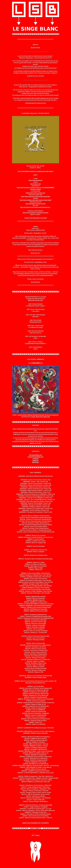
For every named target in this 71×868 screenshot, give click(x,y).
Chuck (37, 835)
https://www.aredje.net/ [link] (35, 180)
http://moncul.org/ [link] (35, 184)
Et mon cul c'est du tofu (52, 415)
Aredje (33, 417)
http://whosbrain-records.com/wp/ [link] (36, 204)
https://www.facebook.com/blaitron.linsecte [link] (35, 213)
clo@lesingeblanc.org (35, 455)
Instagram (35, 460)
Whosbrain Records (38, 415)
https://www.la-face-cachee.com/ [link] (36, 193)
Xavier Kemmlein (37, 259)
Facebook (35, 459)
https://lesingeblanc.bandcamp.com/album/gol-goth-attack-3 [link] (35, 171)
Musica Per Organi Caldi (43, 417)
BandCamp (35, 462)
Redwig (30, 415)
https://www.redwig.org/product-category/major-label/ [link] (35, 200)
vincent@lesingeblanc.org (35, 457)
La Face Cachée (22, 415)
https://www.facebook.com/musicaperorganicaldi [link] (36, 197)
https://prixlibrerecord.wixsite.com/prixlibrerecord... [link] (35, 207)
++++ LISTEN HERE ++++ (36, 363)
